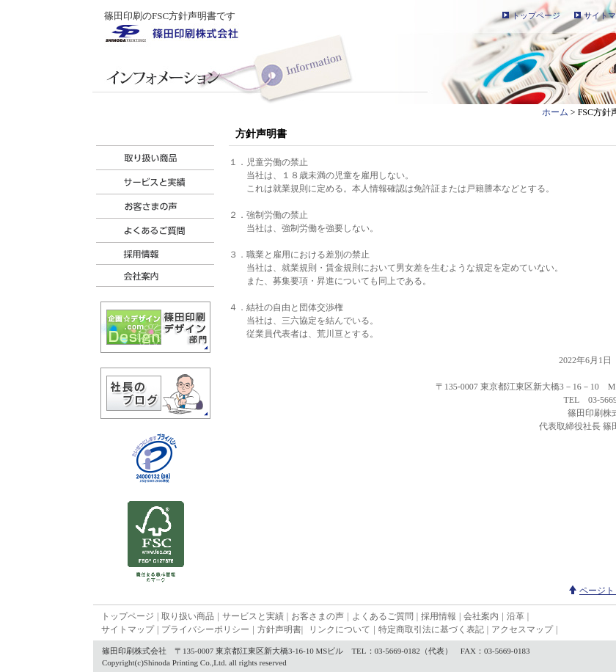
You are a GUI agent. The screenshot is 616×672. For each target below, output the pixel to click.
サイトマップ (128, 629)
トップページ (536, 15)
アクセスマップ (522, 629)
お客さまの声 (318, 616)
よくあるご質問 (383, 616)
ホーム (555, 112)
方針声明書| (280, 629)
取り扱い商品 (188, 616)
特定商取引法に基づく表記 (431, 629)
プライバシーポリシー (205, 629)
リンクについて (340, 629)
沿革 (516, 616)
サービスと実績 (253, 616)
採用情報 (439, 616)
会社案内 (481, 616)
